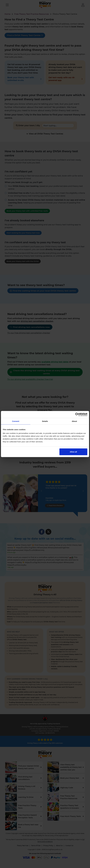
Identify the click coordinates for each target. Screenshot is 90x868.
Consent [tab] (16, 421)
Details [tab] (45, 421)
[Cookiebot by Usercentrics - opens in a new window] (77, 415)
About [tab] (74, 421)
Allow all (73, 452)
